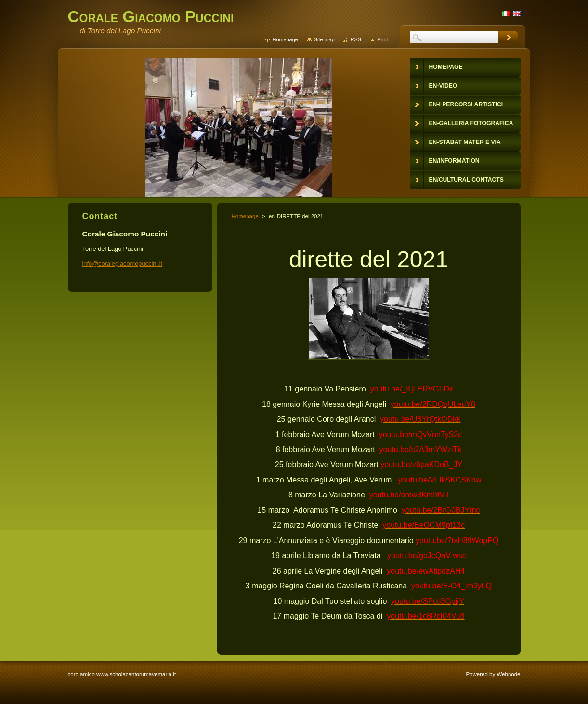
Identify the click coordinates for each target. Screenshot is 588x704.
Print (382, 39)
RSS (356, 39)
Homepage (245, 216)
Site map (324, 39)
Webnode (508, 674)
